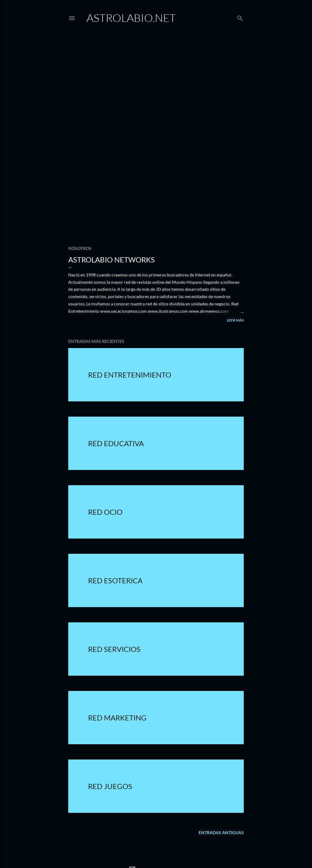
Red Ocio (105, 512)
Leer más (235, 320)
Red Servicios (114, 649)
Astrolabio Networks (112, 260)
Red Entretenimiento (130, 375)
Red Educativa (116, 443)
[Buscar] (240, 17)
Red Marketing (117, 718)
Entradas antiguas (221, 832)
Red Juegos (110, 786)
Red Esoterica (115, 580)
